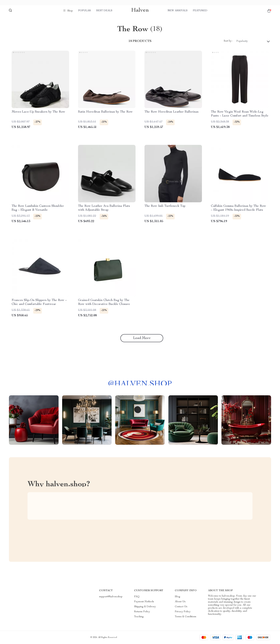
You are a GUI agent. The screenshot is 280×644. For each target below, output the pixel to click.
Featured (200, 11)
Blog (177, 597)
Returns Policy (142, 612)
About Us (180, 602)
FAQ (137, 597)
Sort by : (228, 41)
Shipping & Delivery (145, 607)
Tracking (139, 617)
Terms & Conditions (186, 617)
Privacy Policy (183, 612)
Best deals (104, 11)
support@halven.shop (111, 597)
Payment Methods (144, 602)
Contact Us (181, 607)
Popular (85, 11)
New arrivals (178, 11)
